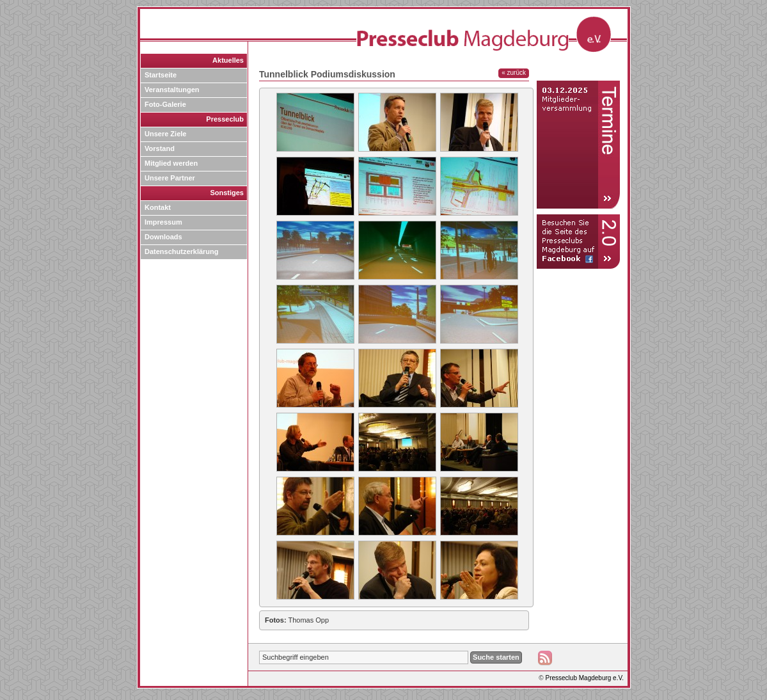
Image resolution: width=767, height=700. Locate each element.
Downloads (163, 237)
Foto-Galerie (165, 104)
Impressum (163, 222)
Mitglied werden (171, 163)
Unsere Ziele (165, 134)
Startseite (161, 75)
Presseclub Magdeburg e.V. (585, 678)
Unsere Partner (170, 178)
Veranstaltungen (172, 90)
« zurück (514, 73)
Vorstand (160, 148)
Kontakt (158, 207)
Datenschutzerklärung (182, 251)
